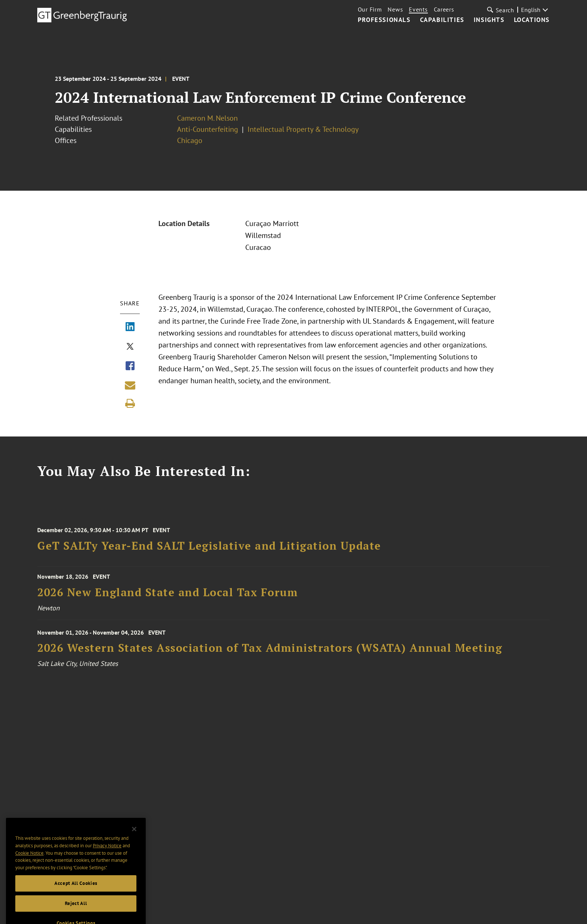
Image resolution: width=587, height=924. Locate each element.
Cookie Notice (29, 862)
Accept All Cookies (76, 893)
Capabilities (442, 20)
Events (418, 9)
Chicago (190, 140)
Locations (532, 20)
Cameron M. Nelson (207, 118)
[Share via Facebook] (130, 366)
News (395, 9)
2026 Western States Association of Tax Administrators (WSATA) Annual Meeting (270, 653)
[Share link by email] (130, 385)
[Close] (134, 838)
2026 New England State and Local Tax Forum (168, 596)
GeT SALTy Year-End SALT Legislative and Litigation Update (209, 551)
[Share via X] (130, 347)
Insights (489, 20)
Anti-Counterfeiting (208, 129)
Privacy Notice (107, 855)
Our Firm (370, 9)
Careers (444, 9)
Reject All (76, 913)
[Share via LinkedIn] (130, 327)
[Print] (130, 403)
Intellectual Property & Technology (303, 129)
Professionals (384, 20)
